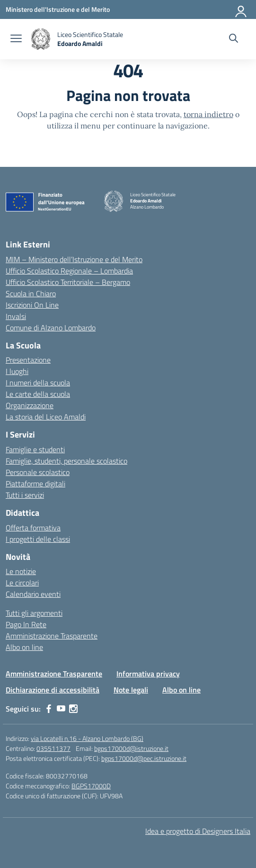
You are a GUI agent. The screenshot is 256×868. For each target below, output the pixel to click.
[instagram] (73, 709)
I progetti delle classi (38, 539)
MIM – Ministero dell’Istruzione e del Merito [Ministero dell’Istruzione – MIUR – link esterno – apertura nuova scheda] (74, 259)
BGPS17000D (91, 786)
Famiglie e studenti (35, 449)
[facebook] (49, 709)
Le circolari (22, 583)
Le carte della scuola (38, 394)
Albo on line (24, 647)
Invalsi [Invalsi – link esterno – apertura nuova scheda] (16, 316)
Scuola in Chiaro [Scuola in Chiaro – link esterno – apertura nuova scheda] (31, 293)
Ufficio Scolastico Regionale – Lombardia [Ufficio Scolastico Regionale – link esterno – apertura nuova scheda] (69, 271)
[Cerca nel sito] (234, 39)
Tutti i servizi (25, 495)
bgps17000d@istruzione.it (131, 748)
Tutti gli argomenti (34, 613)
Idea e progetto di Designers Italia (198, 831)
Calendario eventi (33, 594)
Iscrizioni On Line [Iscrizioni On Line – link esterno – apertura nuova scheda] (32, 305)
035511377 (53, 748)
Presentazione (28, 360)
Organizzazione (30, 405)
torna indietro (208, 114)
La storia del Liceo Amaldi (46, 417)
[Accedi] (241, 9)
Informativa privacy (148, 674)
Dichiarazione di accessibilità (53, 690)
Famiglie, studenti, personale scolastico (66, 461)
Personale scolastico (38, 472)
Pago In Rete (26, 624)
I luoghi (17, 371)
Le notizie (21, 571)
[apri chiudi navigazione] (16, 39)
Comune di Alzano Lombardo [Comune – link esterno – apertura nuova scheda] (51, 328)
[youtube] (61, 709)
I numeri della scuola (38, 383)
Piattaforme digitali (35, 484)
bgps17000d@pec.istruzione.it (144, 758)
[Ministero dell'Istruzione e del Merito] (58, 9)
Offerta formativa (33, 528)
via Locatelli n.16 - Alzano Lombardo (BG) (87, 738)
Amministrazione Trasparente (52, 636)
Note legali (131, 690)
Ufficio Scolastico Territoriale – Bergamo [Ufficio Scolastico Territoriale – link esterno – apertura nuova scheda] (68, 282)
